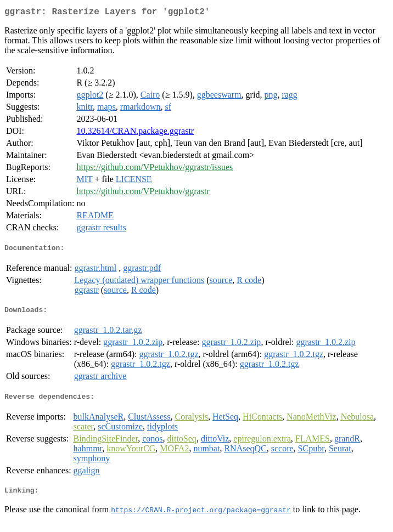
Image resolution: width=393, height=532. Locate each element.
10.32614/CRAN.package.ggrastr (135, 133)
